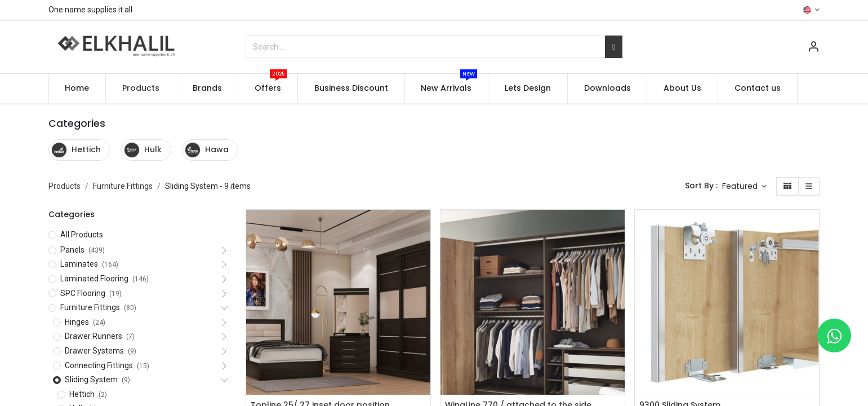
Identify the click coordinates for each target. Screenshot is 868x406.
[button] (745, 187)
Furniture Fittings (123, 186)
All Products (82, 235)
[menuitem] (77, 89)
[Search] (614, 47)
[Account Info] (813, 48)
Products (64, 186)
